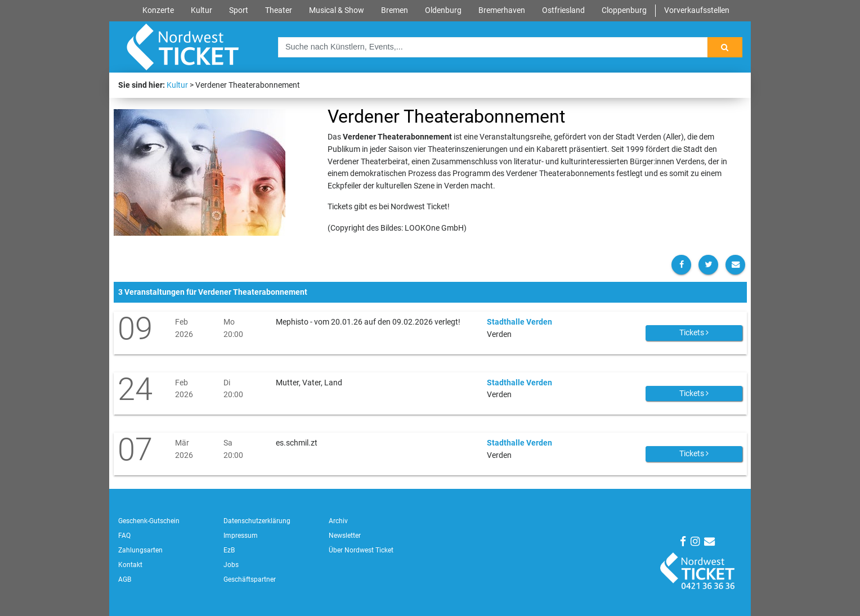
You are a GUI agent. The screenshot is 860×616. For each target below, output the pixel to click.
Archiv (338, 521)
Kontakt (130, 565)
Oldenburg (443, 10)
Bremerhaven (502, 10)
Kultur (201, 10)
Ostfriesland (563, 10)
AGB (125, 579)
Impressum (241, 536)
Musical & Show (337, 10)
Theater (279, 10)
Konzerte (158, 10)
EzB (229, 550)
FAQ (124, 536)
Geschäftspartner (250, 579)
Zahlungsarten (140, 550)
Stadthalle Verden (519, 322)
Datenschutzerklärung (257, 521)
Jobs (231, 565)
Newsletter (345, 536)
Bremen (395, 10)
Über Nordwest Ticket (361, 550)
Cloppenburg (624, 10)
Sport (239, 10)
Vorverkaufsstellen (697, 10)
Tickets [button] (694, 332)
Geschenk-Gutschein (149, 521)
